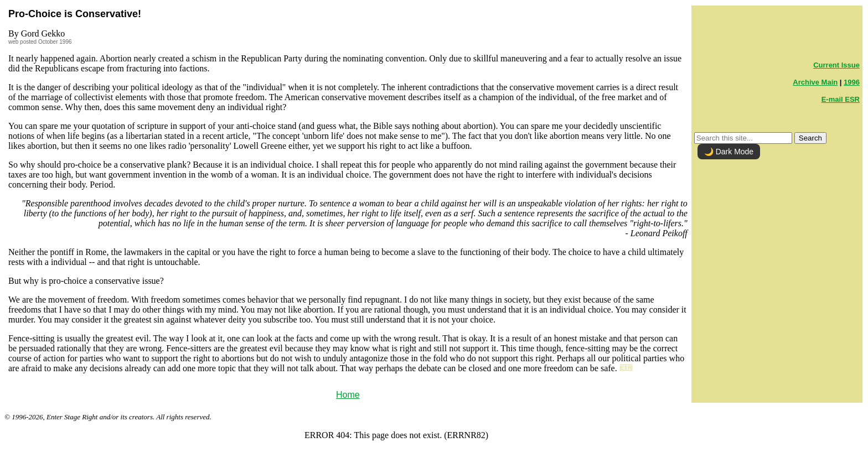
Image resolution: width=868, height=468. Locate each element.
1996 (852, 82)
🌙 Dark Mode (729, 152)
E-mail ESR (841, 99)
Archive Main (815, 82)
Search (810, 138)
